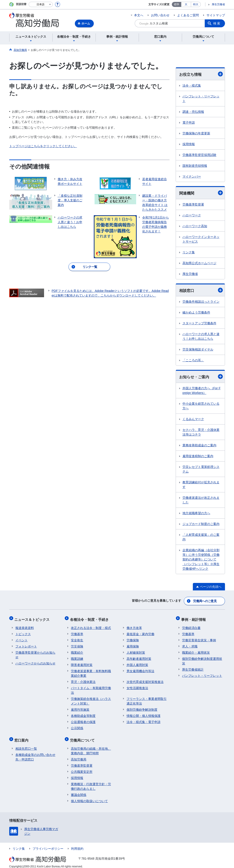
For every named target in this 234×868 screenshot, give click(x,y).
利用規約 (77, 844)
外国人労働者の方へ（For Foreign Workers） (202, 391)
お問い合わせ (160, 15)
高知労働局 (79, 755)
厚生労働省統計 (193, 667)
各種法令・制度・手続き (90, 618)
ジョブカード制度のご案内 (201, 525)
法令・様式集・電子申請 (144, 720)
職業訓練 (77, 657)
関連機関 (201, 193)
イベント (22, 638)
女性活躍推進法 (137, 686)
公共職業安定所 (82, 768)
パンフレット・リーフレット (201, 99)
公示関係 (77, 726)
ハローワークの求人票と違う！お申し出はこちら (201, 337)
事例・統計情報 (194, 618)
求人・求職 (190, 644)
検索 (217, 23)
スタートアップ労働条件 (199, 324)
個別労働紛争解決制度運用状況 (202, 659)
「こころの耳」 (193, 361)
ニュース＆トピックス (33, 618)
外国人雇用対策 (137, 663)
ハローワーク (192, 216)
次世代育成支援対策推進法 (145, 680)
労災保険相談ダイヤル (198, 350)
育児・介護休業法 (83, 680)
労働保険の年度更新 (196, 134)
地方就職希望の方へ (196, 514)
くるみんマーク (193, 420)
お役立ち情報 (201, 74)
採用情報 (189, 144)
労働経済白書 (191, 626)
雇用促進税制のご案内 (198, 457)
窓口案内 (22, 737)
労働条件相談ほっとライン (201, 302)
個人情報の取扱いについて (89, 797)
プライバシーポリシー (48, 844)
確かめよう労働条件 (196, 313)
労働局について (83, 737)
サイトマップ (216, 15)
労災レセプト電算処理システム (201, 470)
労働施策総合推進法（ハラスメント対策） (91, 699)
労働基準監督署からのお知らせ (35, 653)
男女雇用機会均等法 (140, 669)
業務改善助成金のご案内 (199, 446)
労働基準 (77, 632)
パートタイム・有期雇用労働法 (91, 688)
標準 (177, 4)
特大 (196, 4)
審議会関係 (79, 791)
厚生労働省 (218, 4)
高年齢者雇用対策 (139, 657)
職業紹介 (77, 650)
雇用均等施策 (80, 707)
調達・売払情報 (193, 112)
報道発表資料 (25, 626)
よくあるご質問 (188, 15)
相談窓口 (201, 291)
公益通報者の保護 (83, 720)
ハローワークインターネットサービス (201, 240)
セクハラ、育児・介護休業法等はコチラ (201, 433)
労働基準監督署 (193, 205)
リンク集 (189, 253)
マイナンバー (192, 177)
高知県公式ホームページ (199, 263)
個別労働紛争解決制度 (142, 707)
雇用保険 (133, 644)
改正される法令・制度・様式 (91, 626)
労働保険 (133, 638)
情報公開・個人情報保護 (144, 714)
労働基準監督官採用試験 (199, 155)
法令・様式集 (192, 86)
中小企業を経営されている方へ (201, 407)
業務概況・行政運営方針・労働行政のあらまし (91, 782)
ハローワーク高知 (195, 226)
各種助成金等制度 (83, 714)
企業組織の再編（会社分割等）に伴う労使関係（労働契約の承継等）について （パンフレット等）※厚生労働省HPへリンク (201, 560)
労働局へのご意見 (205, 601)
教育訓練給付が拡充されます (201, 485)
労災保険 (77, 644)
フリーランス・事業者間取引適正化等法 (147, 699)
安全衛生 (77, 638)
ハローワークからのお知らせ (35, 661)
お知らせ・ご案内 (201, 377)
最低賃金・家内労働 (140, 632)
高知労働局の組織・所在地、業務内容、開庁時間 (91, 747)
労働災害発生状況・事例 (199, 638)
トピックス (23, 632)
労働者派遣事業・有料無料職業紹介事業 (91, 671)
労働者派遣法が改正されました (201, 501)
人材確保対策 (136, 650)
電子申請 (189, 123)
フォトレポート (26, 644)
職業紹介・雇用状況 (196, 650)
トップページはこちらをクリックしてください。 (43, 146)
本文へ (139, 15)
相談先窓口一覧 (26, 744)
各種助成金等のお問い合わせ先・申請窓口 (35, 753)
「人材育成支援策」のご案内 (201, 538)
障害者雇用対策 (82, 663)
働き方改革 (134, 626)
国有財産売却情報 (195, 166)
